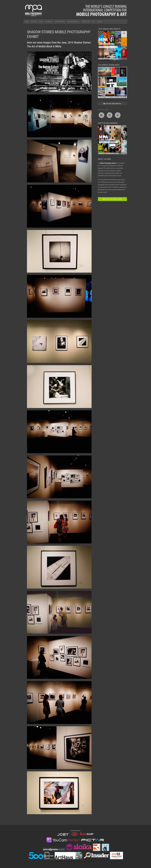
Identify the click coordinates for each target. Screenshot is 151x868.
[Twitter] (118, 115)
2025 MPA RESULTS (73, 22)
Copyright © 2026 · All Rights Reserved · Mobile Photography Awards (75, 861)
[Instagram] (110, 115)
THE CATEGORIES (60, 22)
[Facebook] (102, 115)
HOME (27, 22)
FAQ (93, 22)
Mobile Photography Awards (75, 10)
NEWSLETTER (86, 22)
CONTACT (100, 22)
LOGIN (41, 22)
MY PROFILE (49, 22)
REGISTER (34, 22)
